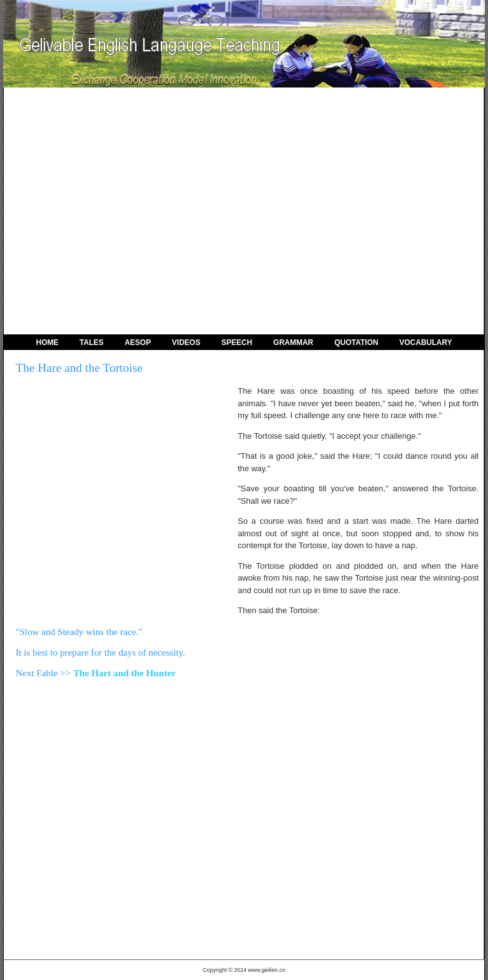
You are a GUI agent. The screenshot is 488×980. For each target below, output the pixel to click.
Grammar (293, 342)
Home (47, 342)
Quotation (356, 342)
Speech (237, 342)
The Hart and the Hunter (125, 673)
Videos (186, 342)
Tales (91, 342)
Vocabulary (425, 342)
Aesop (138, 342)
